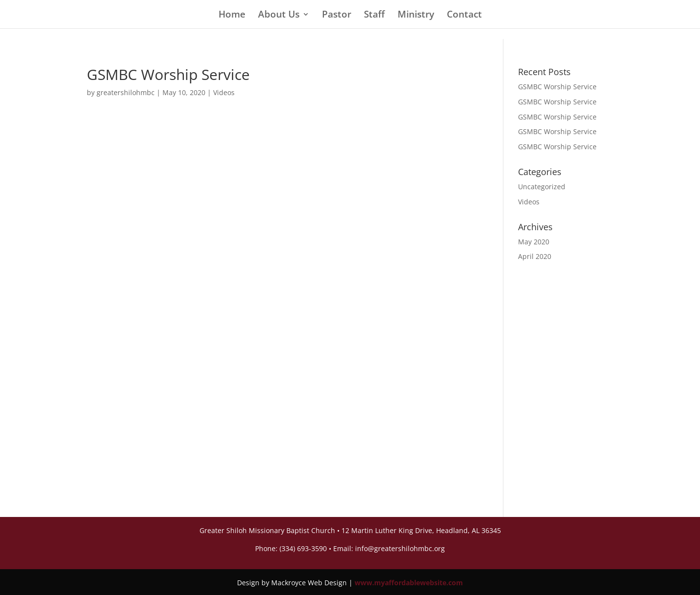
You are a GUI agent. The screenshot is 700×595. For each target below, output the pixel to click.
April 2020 (535, 256)
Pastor (337, 16)
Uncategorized (542, 187)
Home (232, 16)
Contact (464, 16)
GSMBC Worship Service (557, 87)
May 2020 (534, 242)
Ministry (416, 16)
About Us (279, 16)
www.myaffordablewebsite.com (409, 583)
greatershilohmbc (126, 92)
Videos (224, 92)
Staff (374, 16)
